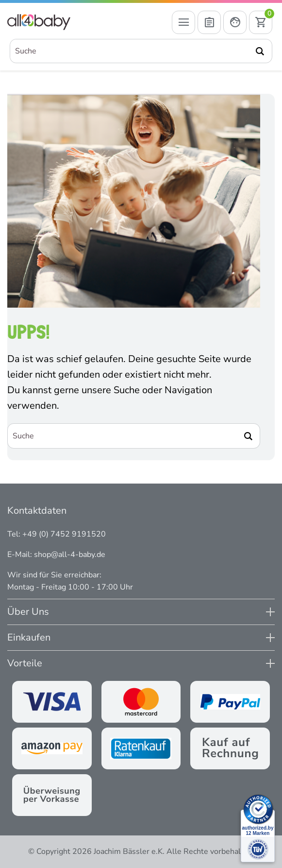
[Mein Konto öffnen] (235, 22)
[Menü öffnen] (183, 22)
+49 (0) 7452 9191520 (64, 534)
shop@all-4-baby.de (70, 555)
